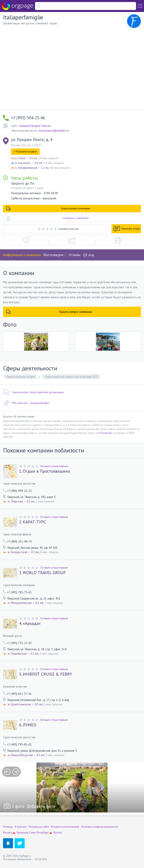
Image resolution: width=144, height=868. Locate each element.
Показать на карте (25, 152)
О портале (21, 827)
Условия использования (65, 827)
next (16, 772)
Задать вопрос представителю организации (33, 392)
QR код (89, 255)
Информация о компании (22, 255)
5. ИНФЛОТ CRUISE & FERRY (46, 674)
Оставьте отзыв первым (54, 466)
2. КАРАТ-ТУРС (33, 522)
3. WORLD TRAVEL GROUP (42, 573)
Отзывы (75, 255)
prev (7, 772)
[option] (72, 787)
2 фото (18, 806)
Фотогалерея (55, 255)
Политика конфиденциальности (100, 827)
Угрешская (22, 833)
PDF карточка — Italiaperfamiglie (26, 403)
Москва (7, 833)
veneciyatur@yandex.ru (54, 131)
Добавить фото (41, 806)
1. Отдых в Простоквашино (44, 471)
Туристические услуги (21, 377)
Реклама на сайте (39, 827)
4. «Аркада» (30, 623)
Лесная (57, 833)
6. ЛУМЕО (28, 725)
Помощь (8, 827)
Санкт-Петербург (39, 833)
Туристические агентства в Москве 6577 (72, 377)
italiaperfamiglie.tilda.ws (35, 126)
